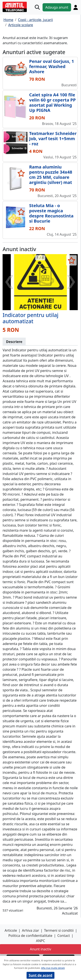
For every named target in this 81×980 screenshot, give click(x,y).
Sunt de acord (40, 975)
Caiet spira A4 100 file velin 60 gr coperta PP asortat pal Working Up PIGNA (52, 102)
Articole (11, 930)
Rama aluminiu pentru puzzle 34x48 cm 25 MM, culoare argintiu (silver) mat (51, 175)
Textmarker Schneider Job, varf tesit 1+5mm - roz (53, 139)
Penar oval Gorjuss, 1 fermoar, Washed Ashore (52, 66)
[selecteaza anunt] (21, 65)
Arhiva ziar (31, 930)
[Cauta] (37, 7)
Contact (64, 936)
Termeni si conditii (59, 930)
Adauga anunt (57, 7)
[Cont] (76, 7)
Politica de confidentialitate (30, 936)
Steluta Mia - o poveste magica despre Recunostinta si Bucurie (51, 213)
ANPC (40, 941)
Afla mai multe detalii (53, 968)
